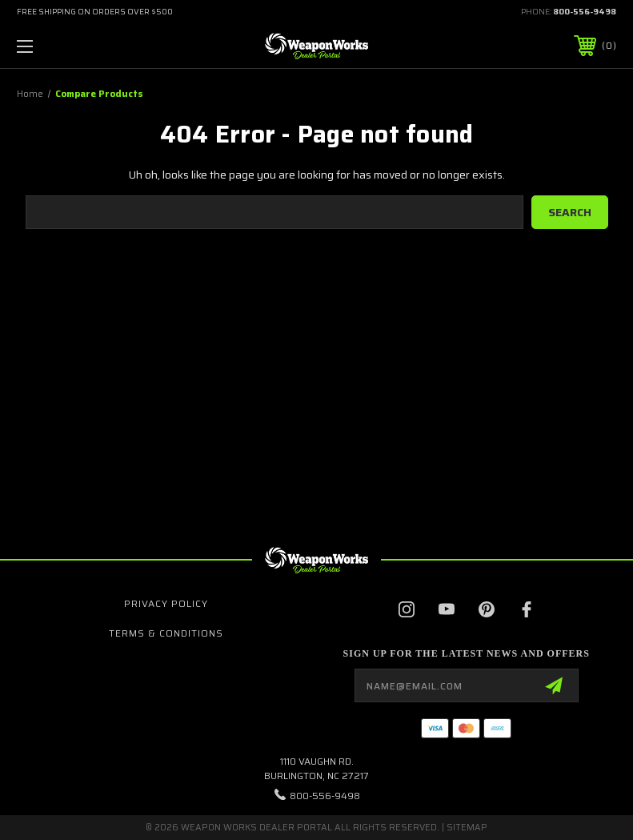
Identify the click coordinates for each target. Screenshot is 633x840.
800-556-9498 (585, 12)
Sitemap (467, 828)
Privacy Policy (166, 603)
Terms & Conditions (166, 633)
